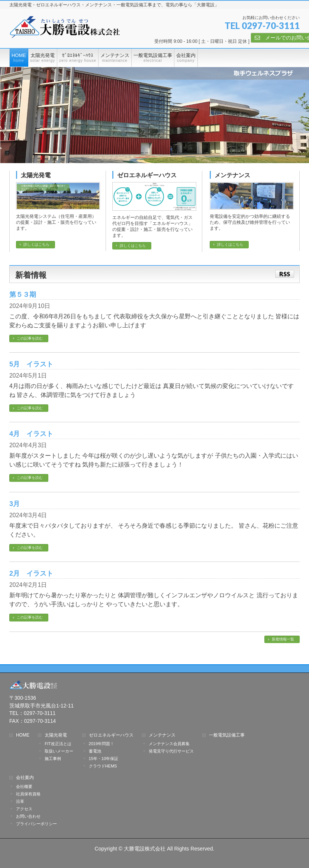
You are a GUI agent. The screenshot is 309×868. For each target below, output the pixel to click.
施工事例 (53, 759)
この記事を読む (30, 338)
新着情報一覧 (283, 639)
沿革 (20, 801)
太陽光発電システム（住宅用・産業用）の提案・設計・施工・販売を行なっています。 (56, 222)
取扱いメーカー (59, 751)
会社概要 (24, 786)
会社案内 (25, 778)
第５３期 (23, 294)
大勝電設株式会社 (145, 849)
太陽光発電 (36, 175)
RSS (285, 274)
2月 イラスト (31, 573)
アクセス (24, 809)
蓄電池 (95, 751)
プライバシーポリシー (36, 824)
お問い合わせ (28, 816)
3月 (15, 504)
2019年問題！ (102, 744)
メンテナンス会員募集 (169, 744)
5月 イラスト (31, 364)
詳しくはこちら (36, 244)
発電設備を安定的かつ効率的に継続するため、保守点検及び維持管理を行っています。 (250, 222)
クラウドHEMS (103, 766)
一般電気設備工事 (227, 735)
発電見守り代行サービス (171, 751)
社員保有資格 (49, 794)
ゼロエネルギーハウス (147, 175)
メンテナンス (232, 175)
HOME (23, 735)
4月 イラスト (31, 434)
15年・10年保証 (104, 759)
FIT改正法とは (58, 744)
